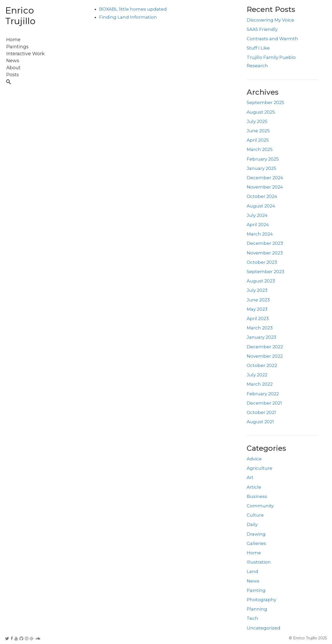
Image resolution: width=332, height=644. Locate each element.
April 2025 (258, 140)
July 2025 (257, 121)
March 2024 (260, 234)
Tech (252, 618)
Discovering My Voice (270, 20)
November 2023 (265, 253)
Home (254, 553)
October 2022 (262, 365)
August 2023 (261, 281)
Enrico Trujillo (20, 16)
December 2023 (265, 243)
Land (252, 571)
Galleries (256, 543)
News (253, 581)
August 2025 (261, 112)
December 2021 (264, 403)
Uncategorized (264, 628)
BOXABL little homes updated (133, 9)
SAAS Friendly (262, 29)
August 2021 (260, 422)
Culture (255, 515)
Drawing (256, 534)
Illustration (259, 562)
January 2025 (261, 168)
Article (254, 487)
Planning (257, 609)
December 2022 (265, 347)
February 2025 (263, 159)
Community (260, 506)
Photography (261, 600)
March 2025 (260, 149)
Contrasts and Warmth (272, 39)
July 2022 (257, 375)
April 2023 (258, 318)
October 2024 (262, 196)
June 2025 (258, 131)
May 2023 (257, 309)
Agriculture (260, 468)
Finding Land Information (128, 17)
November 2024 (265, 187)
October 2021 (261, 412)
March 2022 (260, 384)
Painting (256, 590)
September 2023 (265, 272)
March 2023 (260, 328)
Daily (252, 524)
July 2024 (257, 215)
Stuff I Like (258, 48)
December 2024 (265, 178)
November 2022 (265, 356)
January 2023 (261, 337)
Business (257, 496)
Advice (254, 459)
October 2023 (262, 262)
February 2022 (263, 394)
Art (250, 477)
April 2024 (258, 225)
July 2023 (257, 290)
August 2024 (261, 206)
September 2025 (265, 102)
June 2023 (258, 300)
